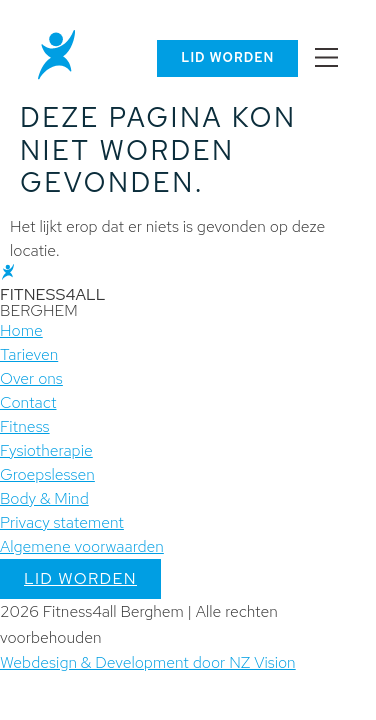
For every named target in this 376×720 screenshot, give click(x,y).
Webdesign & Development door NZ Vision (148, 662)
